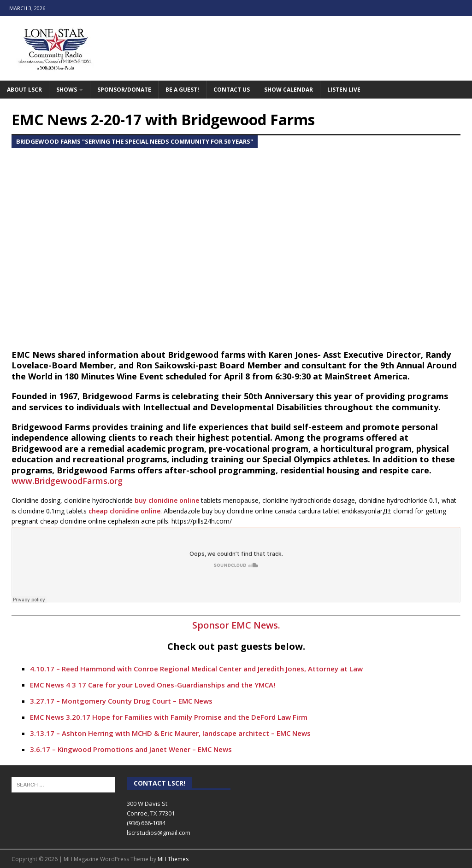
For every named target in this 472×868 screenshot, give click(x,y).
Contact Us (232, 90)
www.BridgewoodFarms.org (67, 481)
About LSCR (24, 90)
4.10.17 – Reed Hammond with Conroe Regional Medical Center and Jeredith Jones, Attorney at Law (196, 669)
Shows (67, 90)
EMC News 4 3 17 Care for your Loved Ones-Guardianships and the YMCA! (153, 685)
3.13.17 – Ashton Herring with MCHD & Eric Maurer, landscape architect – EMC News (170, 733)
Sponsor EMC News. (236, 625)
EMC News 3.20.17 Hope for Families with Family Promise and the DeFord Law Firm (169, 717)
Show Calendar (289, 90)
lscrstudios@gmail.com (159, 833)
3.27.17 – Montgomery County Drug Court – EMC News (121, 701)
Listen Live (344, 90)
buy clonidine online (167, 500)
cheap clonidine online (124, 511)
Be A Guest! (182, 90)
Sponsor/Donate (124, 90)
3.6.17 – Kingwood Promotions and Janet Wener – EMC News (131, 749)
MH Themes (173, 859)
